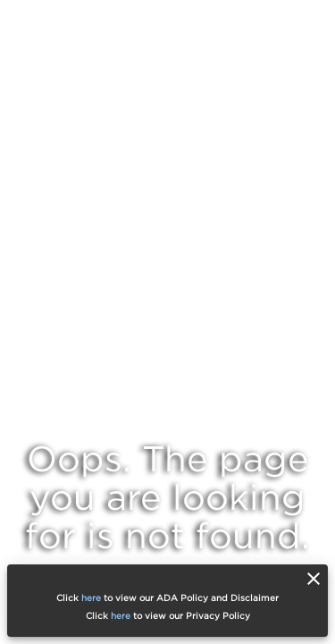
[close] (314, 579)
